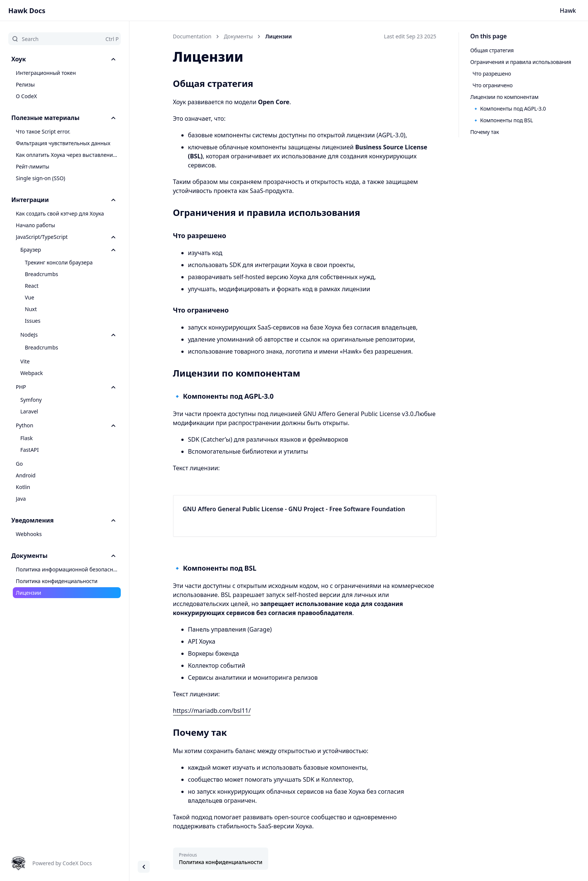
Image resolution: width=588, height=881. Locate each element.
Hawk (568, 11)
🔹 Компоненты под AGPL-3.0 (509, 109)
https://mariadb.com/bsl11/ (212, 711)
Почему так (485, 132)
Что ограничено (493, 85)
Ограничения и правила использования (521, 62)
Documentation (192, 36)
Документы (238, 36)
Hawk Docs (27, 11)
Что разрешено (492, 74)
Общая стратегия (492, 50)
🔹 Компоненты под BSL (503, 120)
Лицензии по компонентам (504, 97)
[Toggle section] (113, 59)
